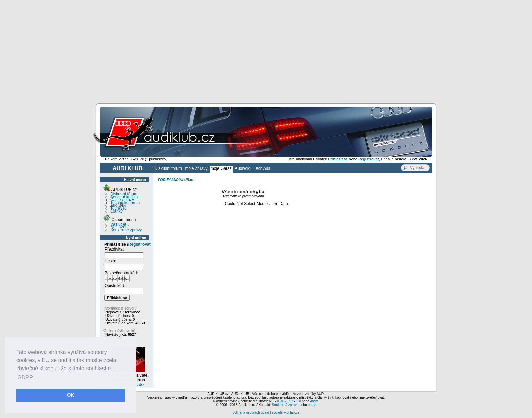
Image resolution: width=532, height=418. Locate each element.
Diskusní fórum (168, 168)
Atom (314, 401)
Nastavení (119, 227)
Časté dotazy (122, 200)
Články (117, 211)
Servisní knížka (124, 197)
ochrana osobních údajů (251, 412)
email (312, 405)
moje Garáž (221, 168)
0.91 (280, 401)
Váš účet (118, 224)
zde (140, 385)
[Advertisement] (266, 51)
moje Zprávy (196, 168)
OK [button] (71, 395)
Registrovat (139, 244)
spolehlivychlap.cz (286, 412)
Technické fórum (125, 203)
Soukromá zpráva (285, 405)
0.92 (290, 401)
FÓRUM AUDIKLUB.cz (176, 180)
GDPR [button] (25, 377)
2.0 (299, 401)
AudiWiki (243, 168)
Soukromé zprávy (126, 230)
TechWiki (262, 168)
